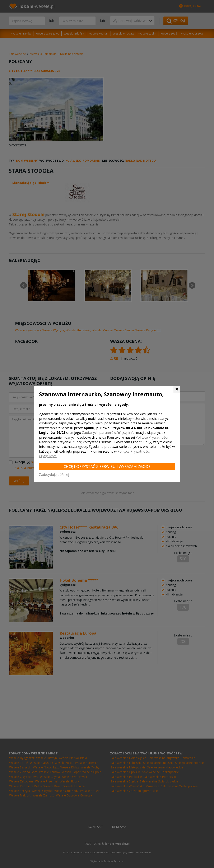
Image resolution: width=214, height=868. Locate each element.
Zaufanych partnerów (99, 433)
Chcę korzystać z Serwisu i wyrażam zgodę (107, 466)
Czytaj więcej (48, 456)
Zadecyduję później (54, 475)
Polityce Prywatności (152, 437)
